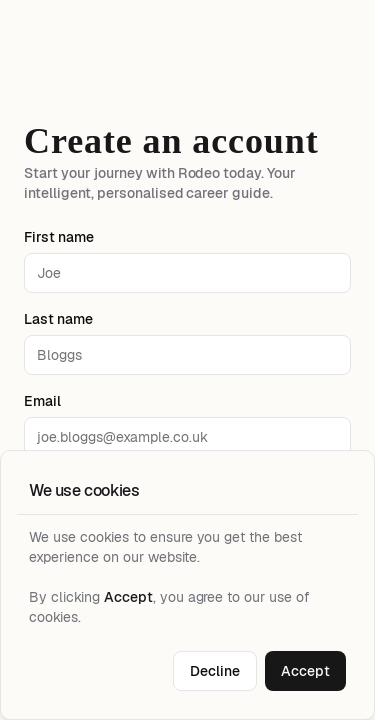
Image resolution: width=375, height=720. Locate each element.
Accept (305, 671)
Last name (58, 319)
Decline (215, 671)
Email (42, 401)
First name (59, 237)
